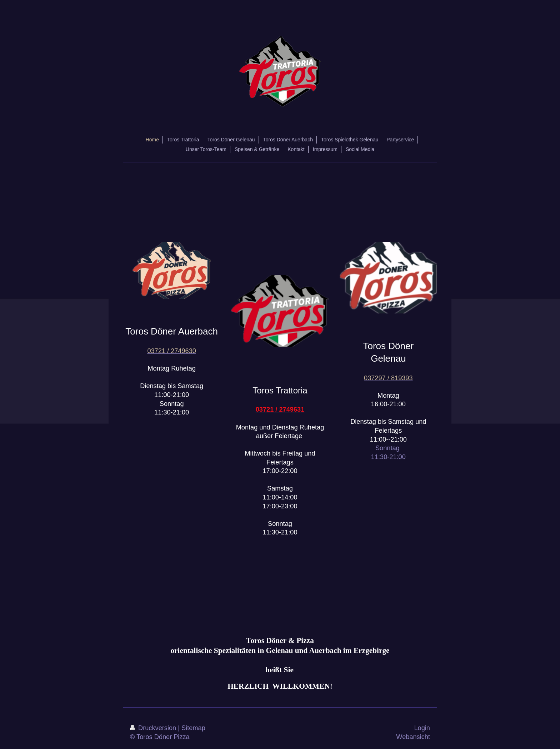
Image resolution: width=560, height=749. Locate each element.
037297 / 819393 (388, 378)
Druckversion (154, 728)
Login (422, 728)
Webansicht (413, 737)
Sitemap (193, 728)
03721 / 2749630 (172, 351)
